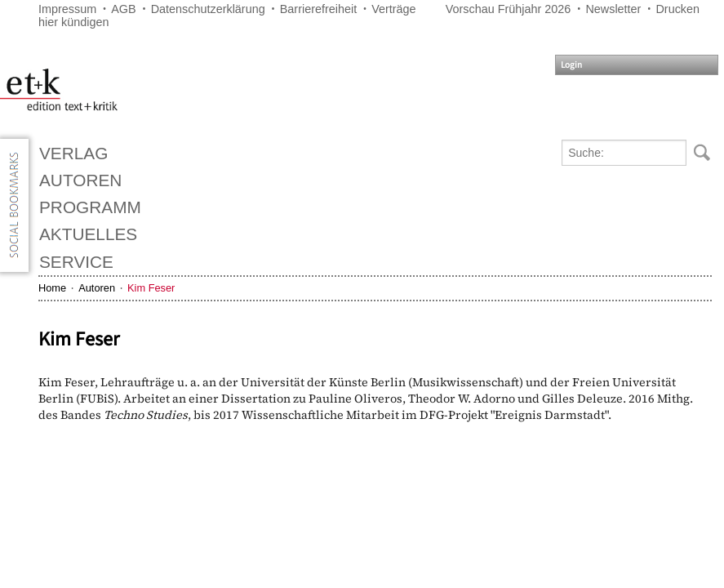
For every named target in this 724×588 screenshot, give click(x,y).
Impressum (67, 9)
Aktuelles (88, 234)
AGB (123, 9)
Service (76, 262)
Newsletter (613, 9)
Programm (90, 207)
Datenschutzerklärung (208, 9)
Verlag (73, 153)
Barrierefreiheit (318, 9)
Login (571, 65)
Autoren (80, 180)
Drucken (677, 9)
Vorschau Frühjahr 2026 (509, 9)
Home (52, 288)
